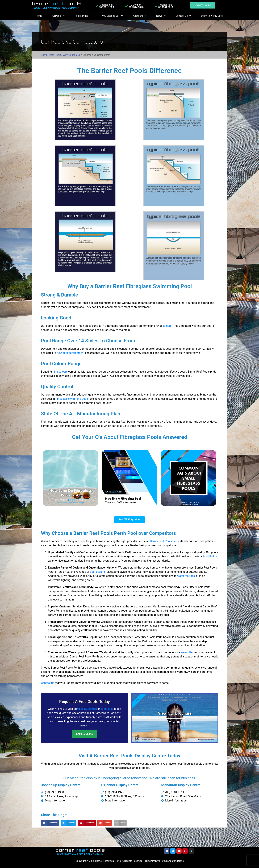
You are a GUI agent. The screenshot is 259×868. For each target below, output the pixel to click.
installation (210, 556)
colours (167, 326)
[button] (50, 823)
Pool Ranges (83, 16)
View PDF (175, 722)
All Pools (58, 16)
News (161, 16)
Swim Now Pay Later (212, 16)
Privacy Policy (151, 861)
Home (39, 16)
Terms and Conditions (172, 861)
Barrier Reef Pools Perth (164, 541)
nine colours (60, 372)
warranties (187, 652)
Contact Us (183, 16)
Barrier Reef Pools (51, 55)
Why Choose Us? (112, 16)
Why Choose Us (72, 55)
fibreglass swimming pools (72, 399)
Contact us (48, 683)
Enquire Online (84, 733)
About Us (140, 16)
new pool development (71, 353)
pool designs (98, 572)
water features (186, 576)
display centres (87, 708)
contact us (107, 708)
